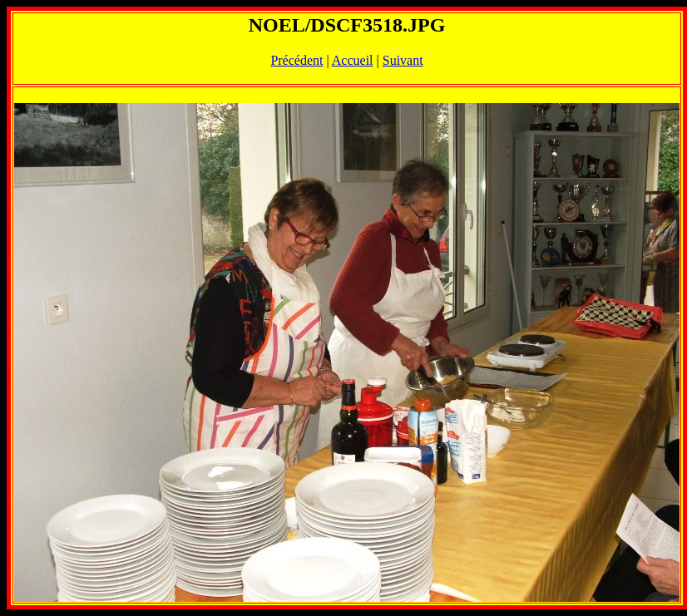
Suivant (403, 60)
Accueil (353, 60)
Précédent (297, 60)
